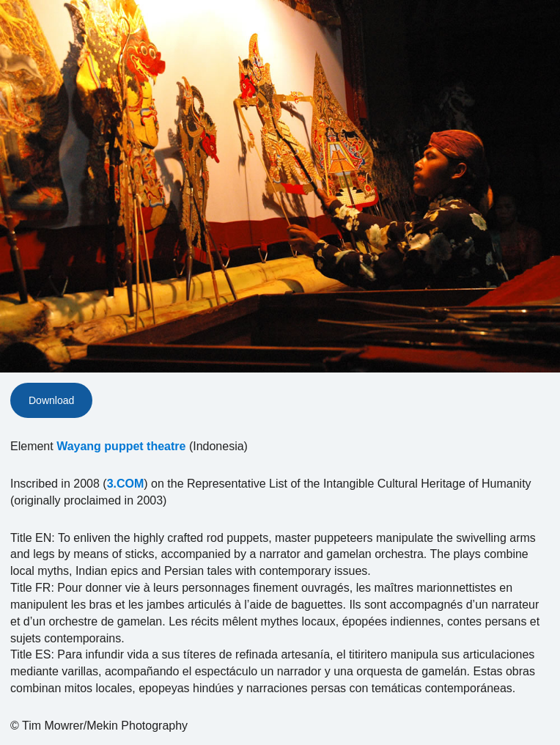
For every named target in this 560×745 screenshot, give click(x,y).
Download (51, 400)
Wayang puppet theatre (121, 446)
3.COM (126, 484)
